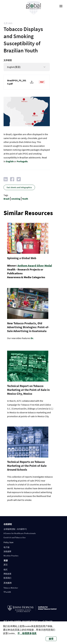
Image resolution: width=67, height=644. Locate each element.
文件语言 (8, 60)
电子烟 (6, 547)
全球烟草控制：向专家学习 (15, 529)
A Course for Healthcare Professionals (20, 533)
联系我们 (7, 578)
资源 (6, 561)
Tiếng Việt (49, 621)
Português (22, 161)
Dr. (32, 338)
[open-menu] (61, 6)
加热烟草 (7, 552)
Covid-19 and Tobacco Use (15, 538)
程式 (5, 570)
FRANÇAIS (34, 621)
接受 (51, 639)
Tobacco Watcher (11, 588)
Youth (25, 199)
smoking (16, 199)
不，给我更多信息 (27, 633)
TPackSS (7, 592)
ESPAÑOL (18, 621)
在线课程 (8, 524)
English (10, 161)
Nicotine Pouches (11, 556)
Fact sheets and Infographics (19, 187)
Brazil (7, 199)
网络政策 (7, 574)
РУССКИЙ (26, 621)
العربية (42, 621)
